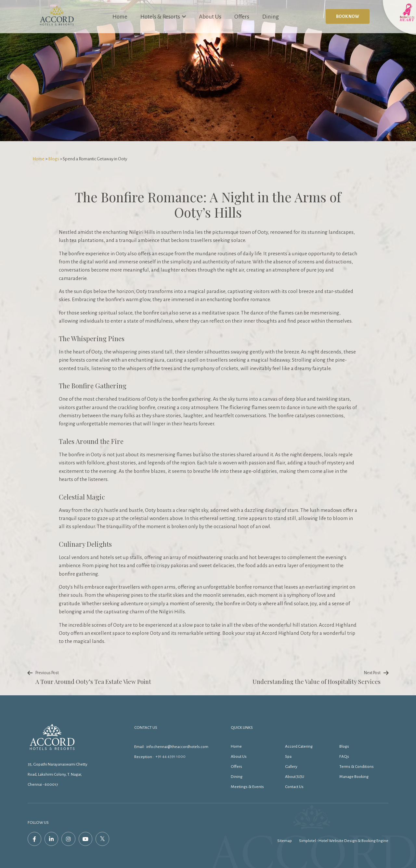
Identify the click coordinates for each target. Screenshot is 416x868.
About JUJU (295, 777)
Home (120, 17)
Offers (242, 17)
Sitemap (285, 841)
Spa (288, 756)
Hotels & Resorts (163, 16)
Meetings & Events (247, 787)
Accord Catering (299, 746)
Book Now (348, 16)
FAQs (344, 756)
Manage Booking (354, 777)
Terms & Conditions (357, 767)
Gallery (291, 767)
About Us (210, 17)
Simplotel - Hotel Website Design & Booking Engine (344, 841)
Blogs (54, 159)
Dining (271, 17)
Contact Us (294, 787)
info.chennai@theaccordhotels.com (177, 747)
